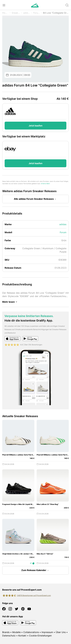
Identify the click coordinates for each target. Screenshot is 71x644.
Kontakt (22, 636)
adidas (27, 13)
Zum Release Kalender (35, 570)
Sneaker (16, 13)
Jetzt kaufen (35, 126)
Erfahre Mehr (45, 184)
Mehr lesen (10, 302)
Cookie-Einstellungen (40, 636)
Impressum (47, 632)
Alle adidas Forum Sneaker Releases (35, 199)
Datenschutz (9, 636)
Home (5, 13)
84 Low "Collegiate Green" (56, 13)
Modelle (16, 632)
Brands (6, 632)
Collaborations (31, 632)
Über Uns (61, 632)
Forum (37, 13)
